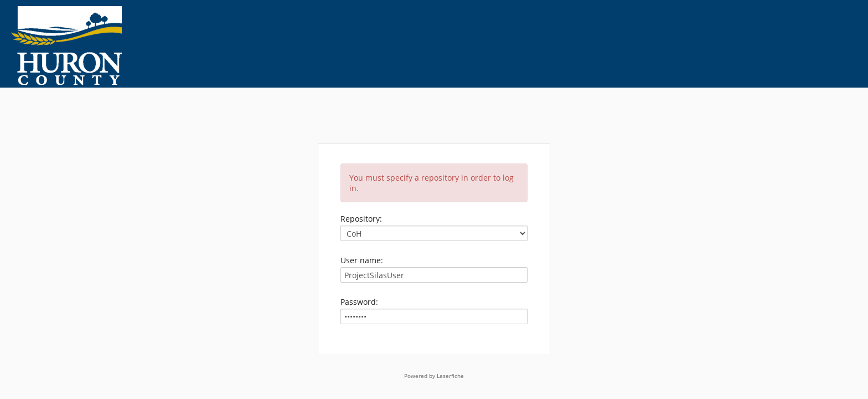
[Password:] (434, 316)
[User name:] (434, 275)
